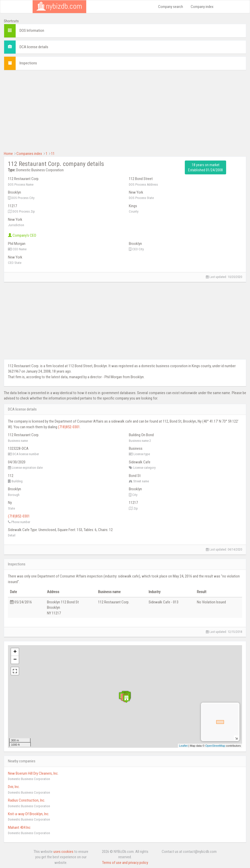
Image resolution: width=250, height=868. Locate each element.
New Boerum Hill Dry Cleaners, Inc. (33, 773)
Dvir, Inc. (14, 787)
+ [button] (15, 652)
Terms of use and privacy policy (125, 863)
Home (8, 154)
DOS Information (32, 31)
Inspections (28, 63)
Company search (171, 7)
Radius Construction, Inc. (27, 800)
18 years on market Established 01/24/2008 (205, 167)
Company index (202, 7)
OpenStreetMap (215, 746)
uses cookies (63, 852)
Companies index (29, 154)
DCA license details (34, 47)
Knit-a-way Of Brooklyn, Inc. (29, 814)
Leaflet (183, 746)
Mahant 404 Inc (19, 827)
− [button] (15, 660)
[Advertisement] (125, 110)
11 (53, 154)
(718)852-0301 (69, 427)
